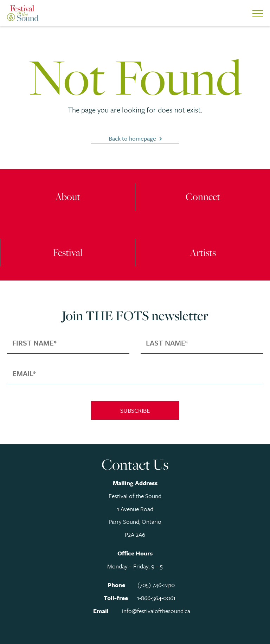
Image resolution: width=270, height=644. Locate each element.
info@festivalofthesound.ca (156, 611)
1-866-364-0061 (156, 598)
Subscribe (135, 410)
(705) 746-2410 (156, 585)
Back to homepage (132, 138)
